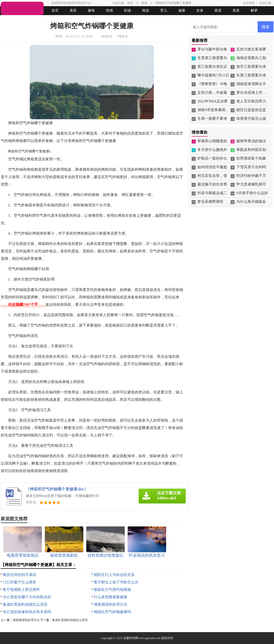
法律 (47, 19)
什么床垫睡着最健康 (110, 597)
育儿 (164, 11)
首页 (55, 11)
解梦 (254, 11)
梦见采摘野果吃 (210, 202)
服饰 (91, 11)
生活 (10, 19)
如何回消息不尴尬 (212, 167)
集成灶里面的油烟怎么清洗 (25, 604)
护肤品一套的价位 (212, 158)
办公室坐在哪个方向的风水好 (27, 597)
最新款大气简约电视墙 (112, 590)
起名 (65, 19)
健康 (182, 11)
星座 (236, 11)
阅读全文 (107, 36)
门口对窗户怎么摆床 (19, 582)
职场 (127, 11)
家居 (218, 11)
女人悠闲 (29, 19)
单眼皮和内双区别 (251, 150)
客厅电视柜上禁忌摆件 (21, 590)
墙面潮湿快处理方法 (110, 604)
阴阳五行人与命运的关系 (114, 575)
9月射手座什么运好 (252, 193)
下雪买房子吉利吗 (251, 167)
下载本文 (122, 36)
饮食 (200, 11)
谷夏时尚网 (131, 638)
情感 (109, 11)
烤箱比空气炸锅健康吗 (112, 612)
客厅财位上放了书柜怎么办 (116, 582)
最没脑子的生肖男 (212, 184)
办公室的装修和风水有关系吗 (27, 612)
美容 (73, 11)
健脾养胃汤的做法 (251, 141)
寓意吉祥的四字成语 (19, 575)
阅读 (146, 11)
